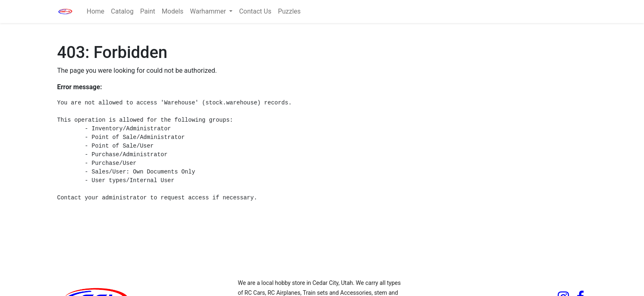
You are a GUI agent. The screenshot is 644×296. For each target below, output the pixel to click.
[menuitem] (95, 12)
